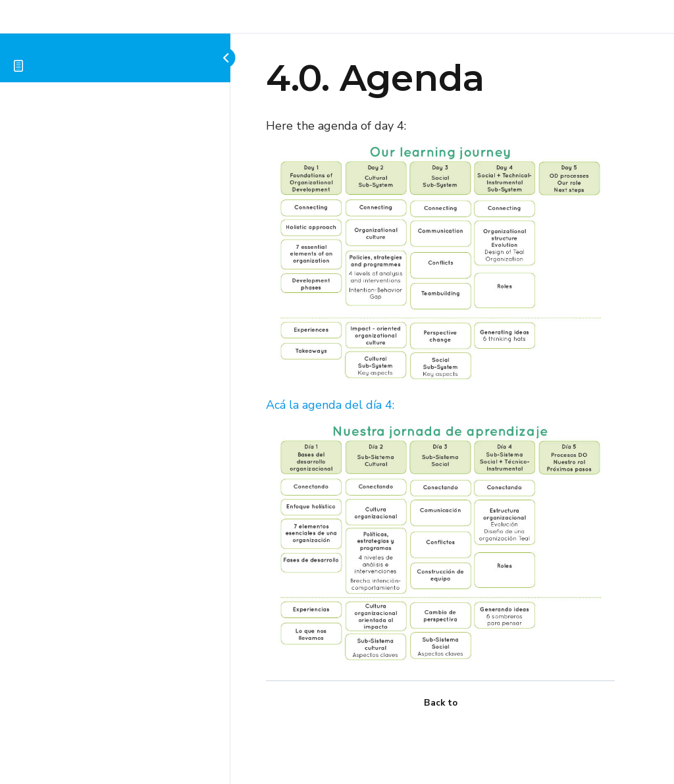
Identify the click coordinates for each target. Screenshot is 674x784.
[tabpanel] (440, 392)
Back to (441, 703)
